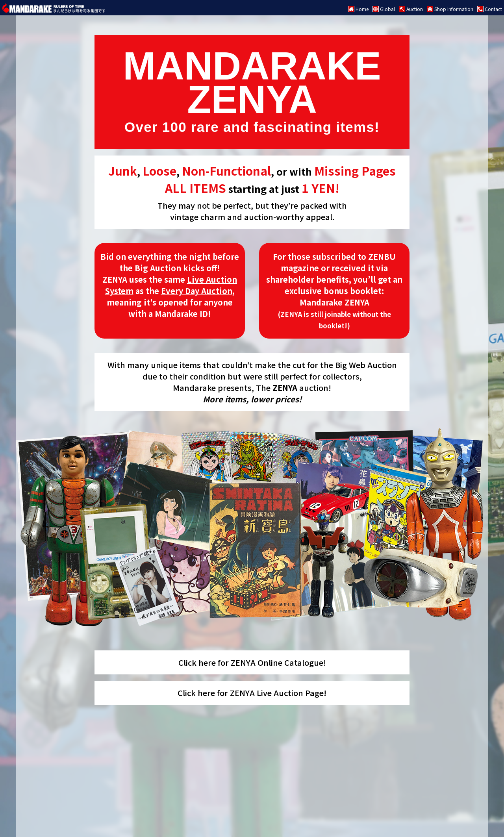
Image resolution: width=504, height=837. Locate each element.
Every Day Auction (197, 291)
